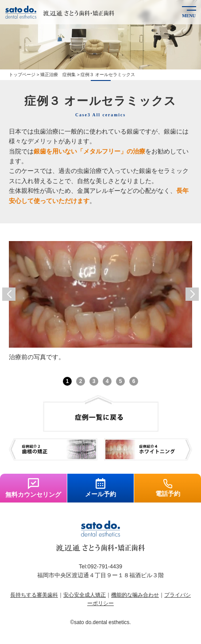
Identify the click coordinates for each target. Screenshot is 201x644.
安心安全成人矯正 (85, 595)
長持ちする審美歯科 (34, 595)
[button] (9, 294)
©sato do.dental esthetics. (101, 622)
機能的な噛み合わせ (135, 595)
